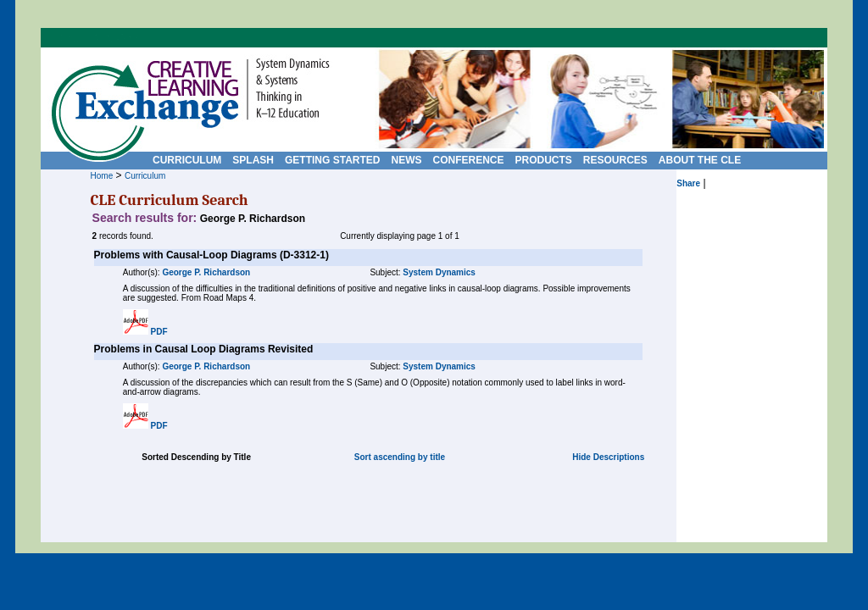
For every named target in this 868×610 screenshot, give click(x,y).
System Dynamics (439, 272)
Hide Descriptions (608, 457)
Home (102, 176)
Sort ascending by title (400, 457)
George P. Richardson (206, 272)
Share (688, 183)
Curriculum (145, 176)
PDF (159, 332)
